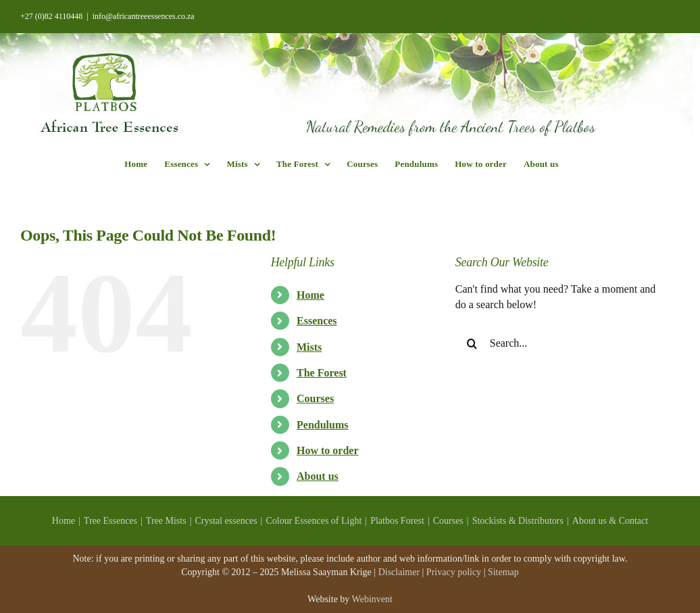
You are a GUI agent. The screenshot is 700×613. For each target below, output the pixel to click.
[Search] (472, 343)
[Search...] (558, 343)
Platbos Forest (397, 521)
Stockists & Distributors (518, 521)
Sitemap (503, 572)
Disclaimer (399, 572)
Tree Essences (110, 521)
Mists (309, 347)
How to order (328, 450)
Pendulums (322, 425)
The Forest (322, 373)
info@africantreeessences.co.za (144, 16)
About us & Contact (610, 521)
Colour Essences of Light (314, 521)
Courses (315, 398)
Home (310, 295)
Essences (317, 321)
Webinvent (372, 599)
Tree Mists (166, 521)
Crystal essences (226, 521)
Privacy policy (454, 572)
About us (318, 476)
